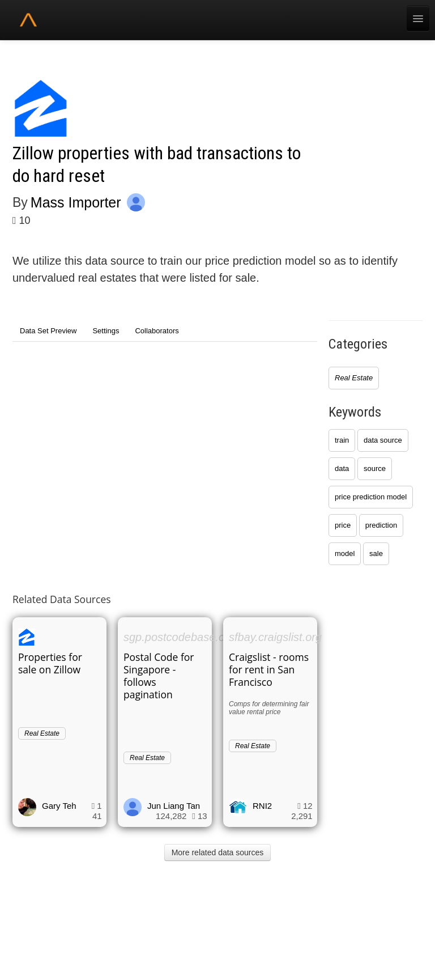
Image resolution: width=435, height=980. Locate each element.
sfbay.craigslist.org (275, 637)
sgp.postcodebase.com (182, 637)
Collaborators (157, 331)
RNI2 (262, 806)
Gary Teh (59, 806)
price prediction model (371, 497)
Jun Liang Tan (174, 806)
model (345, 553)
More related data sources (218, 852)
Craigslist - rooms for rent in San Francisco (269, 669)
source (375, 468)
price (343, 525)
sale (376, 553)
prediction (381, 525)
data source (383, 440)
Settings (106, 331)
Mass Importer (76, 202)
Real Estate (354, 378)
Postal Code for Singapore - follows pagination (159, 676)
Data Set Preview (48, 331)
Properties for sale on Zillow (50, 663)
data (342, 468)
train (342, 440)
